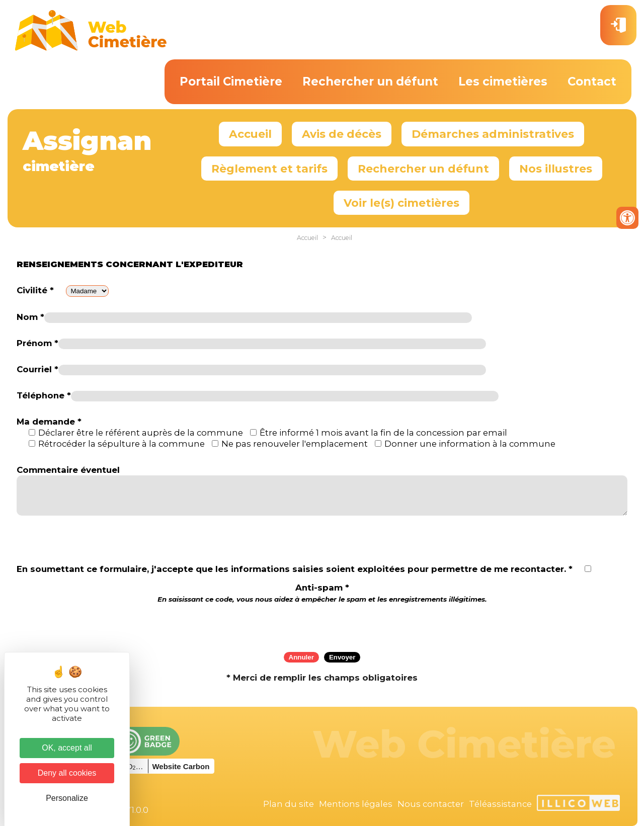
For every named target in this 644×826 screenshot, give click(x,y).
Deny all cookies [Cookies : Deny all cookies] (67, 773)
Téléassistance (500, 804)
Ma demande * (49, 422)
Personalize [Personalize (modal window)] (67, 798)
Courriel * (37, 369)
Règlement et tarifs (269, 169)
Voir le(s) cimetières (401, 203)
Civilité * (35, 290)
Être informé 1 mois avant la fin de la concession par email (383, 433)
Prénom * (37, 343)
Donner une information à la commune (470, 444)
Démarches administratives (493, 134)
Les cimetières (503, 81)
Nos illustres (556, 169)
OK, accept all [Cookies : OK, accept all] (67, 748)
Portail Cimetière (231, 81)
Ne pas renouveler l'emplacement (295, 444)
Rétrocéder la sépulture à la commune (122, 444)
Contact (592, 81)
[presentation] (322, 624)
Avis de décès (342, 134)
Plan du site (289, 804)
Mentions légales (356, 804)
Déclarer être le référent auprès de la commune (141, 433)
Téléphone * (44, 395)
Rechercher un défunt (370, 81)
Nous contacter (431, 804)
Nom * (30, 317)
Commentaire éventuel (68, 470)
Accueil (250, 134)
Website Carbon (181, 766)
